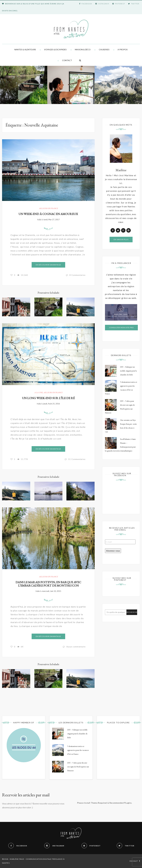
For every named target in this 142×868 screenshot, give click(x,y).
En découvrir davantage (48, 265)
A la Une (38, 392)
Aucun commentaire (76, 647)
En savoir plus (121, 239)
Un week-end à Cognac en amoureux (48, 214)
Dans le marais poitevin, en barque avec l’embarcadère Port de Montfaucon (48, 584)
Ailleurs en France (48, 208)
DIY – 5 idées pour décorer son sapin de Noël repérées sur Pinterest (78, 767)
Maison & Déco (83, 50)
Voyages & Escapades (55, 50)
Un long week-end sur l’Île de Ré (48, 398)
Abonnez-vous (113, 551)
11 (77, 459)
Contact (67, 60)
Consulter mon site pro (121, 327)
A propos (123, 50)
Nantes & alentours (25, 50)
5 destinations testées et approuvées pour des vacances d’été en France (78, 750)
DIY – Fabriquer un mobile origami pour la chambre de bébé (128, 371)
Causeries (104, 50)
